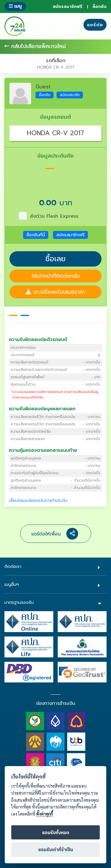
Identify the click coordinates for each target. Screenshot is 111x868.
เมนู (15, 6)
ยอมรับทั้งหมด (56, 833)
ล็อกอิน (99, 7)
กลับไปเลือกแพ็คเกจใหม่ (35, 46)
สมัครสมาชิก (70, 95)
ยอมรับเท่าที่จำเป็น (56, 850)
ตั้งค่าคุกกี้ (45, 814)
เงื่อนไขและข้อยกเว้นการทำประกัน (38, 501)
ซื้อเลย (55, 259)
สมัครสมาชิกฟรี (67, 7)
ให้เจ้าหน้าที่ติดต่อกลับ (56, 276)
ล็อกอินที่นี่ (36, 235)
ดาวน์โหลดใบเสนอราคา (55, 292)
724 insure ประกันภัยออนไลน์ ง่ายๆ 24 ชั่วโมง (15, 26)
